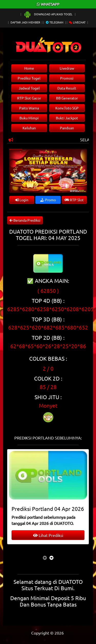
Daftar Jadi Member (25, 22)
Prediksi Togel (29, 78)
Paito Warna (29, 108)
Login (22, 200)
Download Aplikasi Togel (48, 14)
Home (29, 68)
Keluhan (29, 128)
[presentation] (45, 558)
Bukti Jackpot (67, 118)
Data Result (67, 88)
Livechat (77, 22)
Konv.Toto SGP (67, 108)
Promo (48, 200)
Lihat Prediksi (48, 535)
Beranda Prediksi (25, 220)
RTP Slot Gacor (29, 98)
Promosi (67, 78)
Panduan (67, 128)
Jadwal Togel (29, 88)
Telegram (55, 22)
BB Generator (67, 98)
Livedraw (67, 68)
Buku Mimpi (29, 118)
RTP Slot (74, 200)
